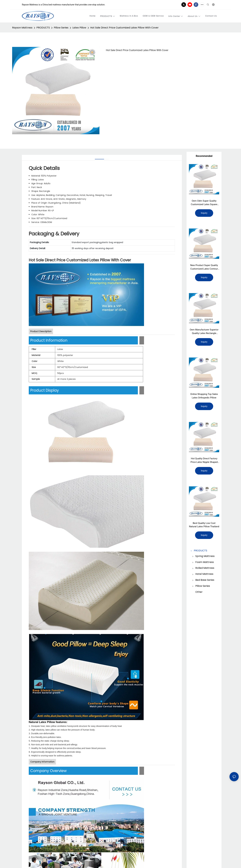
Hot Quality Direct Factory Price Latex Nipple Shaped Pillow (204, 462)
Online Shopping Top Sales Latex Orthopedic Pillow (204, 397)
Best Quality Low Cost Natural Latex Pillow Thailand (204, 527)
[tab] (99, 158)
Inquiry (204, 213)
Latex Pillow (79, 28)
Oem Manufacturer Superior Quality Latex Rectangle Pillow (204, 333)
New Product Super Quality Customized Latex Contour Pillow (204, 268)
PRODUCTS (43, 28)
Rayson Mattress (22, 28)
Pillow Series (61, 28)
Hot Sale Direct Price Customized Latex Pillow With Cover (124, 28)
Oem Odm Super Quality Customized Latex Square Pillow (204, 203)
